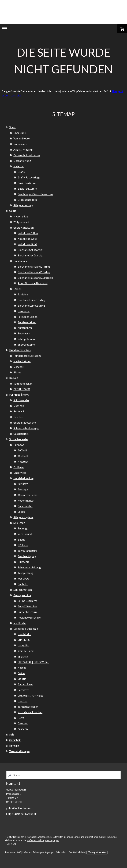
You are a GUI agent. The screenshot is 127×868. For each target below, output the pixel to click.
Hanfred (23, 701)
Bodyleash (24, 333)
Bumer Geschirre (28, 612)
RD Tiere (23, 545)
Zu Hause (19, 467)
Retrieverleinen (27, 322)
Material (18, 166)
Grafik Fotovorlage (29, 177)
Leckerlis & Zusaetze (26, 629)
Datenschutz (61, 852)
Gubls (13, 211)
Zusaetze (23, 729)
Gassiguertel (21, 434)
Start (12, 127)
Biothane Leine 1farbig (31, 300)
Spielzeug (19, 523)
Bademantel (25, 506)
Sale (12, 734)
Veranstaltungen (19, 751)
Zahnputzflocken (28, 707)
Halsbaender (21, 261)
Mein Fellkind (26, 651)
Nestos (22, 668)
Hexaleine (24, 311)
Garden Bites (25, 684)
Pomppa (23, 489)
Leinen (17, 289)
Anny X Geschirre (27, 606)
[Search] (63, 775)
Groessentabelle (28, 200)
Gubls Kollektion (24, 228)
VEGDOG (23, 656)
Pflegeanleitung (23, 205)
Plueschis (23, 562)
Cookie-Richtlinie (77, 852)
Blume (17, 372)
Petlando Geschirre (29, 617)
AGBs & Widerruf (23, 150)
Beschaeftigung (27, 556)
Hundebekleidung (24, 478)
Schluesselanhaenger (26, 428)
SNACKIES (24, 640)
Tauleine (23, 294)
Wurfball (23, 456)
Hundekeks (24, 634)
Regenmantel (26, 501)
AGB (19, 852)
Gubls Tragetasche (25, 423)
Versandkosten (22, 138)
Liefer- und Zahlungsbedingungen (43, 840)
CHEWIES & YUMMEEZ (31, 695)
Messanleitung (22, 161)
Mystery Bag (21, 216)
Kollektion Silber (28, 233)
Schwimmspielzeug (29, 567)
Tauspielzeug (26, 573)
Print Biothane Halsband (33, 283)
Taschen (18, 417)
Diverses (23, 723)
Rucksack (19, 411)
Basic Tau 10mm (27, 189)
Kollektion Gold (27, 239)
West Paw (23, 578)
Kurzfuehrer (25, 328)
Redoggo (23, 528)
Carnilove (23, 690)
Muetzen (19, 406)
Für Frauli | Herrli (19, 395)
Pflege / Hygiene (23, 517)
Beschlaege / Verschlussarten (35, 194)
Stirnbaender (21, 400)
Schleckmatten (23, 590)
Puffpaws (19, 445)
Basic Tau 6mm (27, 183)
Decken (14, 378)
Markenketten (22, 361)
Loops (21, 512)
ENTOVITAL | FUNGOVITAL (33, 662)
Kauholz (23, 584)
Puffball (22, 450)
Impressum (20, 144)
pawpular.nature (27, 551)
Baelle (21, 539)
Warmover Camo (28, 495)
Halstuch (23, 462)
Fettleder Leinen (28, 317)
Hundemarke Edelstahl (27, 356)
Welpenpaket (21, 222)
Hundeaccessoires (20, 350)
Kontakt (14, 746)
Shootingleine (26, 345)
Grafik (21, 172)
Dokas (21, 673)
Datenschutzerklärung (27, 155)
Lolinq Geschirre (27, 601)
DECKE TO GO (22, 389)
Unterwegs (20, 473)
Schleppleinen (26, 339)
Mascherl (19, 367)
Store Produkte (18, 439)
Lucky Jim (23, 645)
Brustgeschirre (22, 595)
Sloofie (22, 679)
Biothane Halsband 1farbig (34, 267)
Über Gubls (20, 133)
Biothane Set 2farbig (30, 255)
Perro (21, 718)
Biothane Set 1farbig (30, 250)
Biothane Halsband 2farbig (34, 272)
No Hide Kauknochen (30, 712)
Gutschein (15, 740)
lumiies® (23, 484)
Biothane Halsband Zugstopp (35, 278)
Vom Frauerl (25, 534)
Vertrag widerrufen (97, 852)
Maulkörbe (20, 623)
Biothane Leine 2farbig (31, 306)
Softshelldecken (23, 384)
